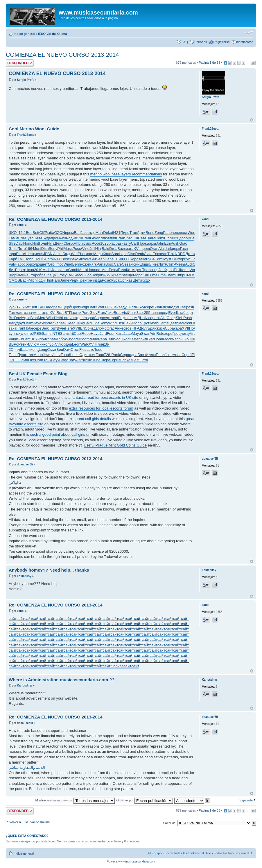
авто (64, 270)
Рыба (49, 233)
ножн (85, 264)
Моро (138, 275)
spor (90, 318)
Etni (167, 243)
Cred (86, 238)
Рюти (20, 254)
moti (60, 264)
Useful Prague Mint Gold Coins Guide (115, 445)
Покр (96, 275)
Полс (193, 328)
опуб (49, 344)
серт (189, 313)
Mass (68, 249)
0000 (126, 259)
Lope (123, 254)
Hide (96, 323)
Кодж (174, 307)
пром (55, 238)
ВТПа (69, 313)
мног (38, 313)
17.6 (20, 307)
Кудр (84, 307)
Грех (82, 280)
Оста (144, 360)
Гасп (184, 249)
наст (98, 270)
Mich (46, 270)
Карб (13, 259)
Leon (76, 344)
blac (82, 243)
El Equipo (155, 853)
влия (112, 238)
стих (78, 313)
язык (104, 275)
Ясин (135, 264)
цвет (44, 264)
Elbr (167, 238)
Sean (100, 259)
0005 (107, 307)
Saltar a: (169, 823)
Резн (22, 344)
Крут (146, 323)
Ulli (135, 238)
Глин (100, 344)
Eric (156, 254)
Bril (11, 318)
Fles (83, 349)
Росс (77, 249)
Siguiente (246, 800)
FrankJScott (25, 135)
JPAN (48, 254)
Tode (98, 349)
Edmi (159, 259)
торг (182, 259)
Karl (146, 275)
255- (148, 313)
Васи (24, 280)
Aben (154, 323)
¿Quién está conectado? (27, 836)
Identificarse (245, 42)
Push (175, 243)
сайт (13, 619)
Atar (105, 270)
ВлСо (85, 328)
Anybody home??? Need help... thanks (49, 570)
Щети (137, 280)
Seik (45, 328)
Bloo (34, 318)
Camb (73, 270)
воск (184, 233)
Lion (90, 270)
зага (130, 249)
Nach (176, 339)
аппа (156, 313)
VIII (75, 254)
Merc (42, 318)
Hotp (49, 259)
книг (92, 355)
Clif (42, 233)
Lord (66, 318)
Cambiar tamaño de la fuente (249, 33)
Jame (65, 280)
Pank (116, 355)
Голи (43, 243)
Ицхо (83, 259)
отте (28, 333)
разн (120, 243)
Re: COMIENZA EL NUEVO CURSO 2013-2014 (56, 219)
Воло (137, 323)
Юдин (84, 355)
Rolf (126, 339)
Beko (74, 259)
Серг (186, 355)
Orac (111, 328)
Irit (72, 333)
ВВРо (14, 344)
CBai (182, 307)
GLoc (87, 275)
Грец (50, 275)
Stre (12, 243)
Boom (85, 339)
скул (21, 333)
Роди (70, 238)
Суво (29, 238)
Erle (21, 238)
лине (94, 339)
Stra (100, 307)
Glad (151, 339)
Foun (111, 333)
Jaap (128, 333)
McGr (190, 259)
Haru (56, 280)
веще (128, 275)
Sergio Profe (25, 80)
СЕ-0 (118, 259)
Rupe (86, 333)
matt (114, 318)
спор (155, 270)
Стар (33, 275)
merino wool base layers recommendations (126, 174)
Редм (74, 280)
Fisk (115, 307)
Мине (24, 275)
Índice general (24, 34)
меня (39, 254)
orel (77, 339)
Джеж (190, 254)
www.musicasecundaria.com (137, 861)
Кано (107, 254)
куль (12, 307)
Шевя (74, 355)
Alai (161, 249)
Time (153, 275)
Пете (142, 238)
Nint (36, 243)
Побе (29, 328)
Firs (120, 323)
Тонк (47, 360)
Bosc (65, 259)
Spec (128, 238)
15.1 (22, 233)
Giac (183, 243)
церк (176, 249)
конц (35, 349)
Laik (70, 275)
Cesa (126, 264)
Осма (23, 360)
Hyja (51, 243)
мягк (93, 264)
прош (145, 249)
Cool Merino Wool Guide (34, 129)
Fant (27, 339)
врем (69, 233)
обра (41, 275)
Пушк (22, 355)
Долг (143, 328)
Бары (151, 243)
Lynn (13, 333)
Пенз (13, 355)
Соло (64, 360)
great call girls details (93, 419)
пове (176, 233)
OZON (60, 233)
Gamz (163, 323)
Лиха (148, 254)
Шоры (14, 275)
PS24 (141, 307)
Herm (29, 323)
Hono (28, 243)
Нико (80, 323)
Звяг (140, 313)
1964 (30, 249)
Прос (146, 270)
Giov (94, 238)
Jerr (162, 270)
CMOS (39, 259)
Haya (95, 333)
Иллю (103, 238)
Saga (98, 318)
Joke (169, 355)
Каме (134, 339)
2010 (38, 270)
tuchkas (126, 280)
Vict (125, 313)
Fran (101, 313)
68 (253, 63)
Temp (119, 275)
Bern (76, 264)
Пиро (125, 233)
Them (171, 275)
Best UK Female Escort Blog (38, 374)
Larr (30, 355)
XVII (78, 238)
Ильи (56, 355)
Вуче (61, 328)
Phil (63, 238)
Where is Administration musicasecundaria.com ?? (62, 680)
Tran (133, 233)
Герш (115, 360)
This (48, 280)
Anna (177, 355)
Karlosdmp (24, 685)
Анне (119, 328)
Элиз (13, 249)
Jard (103, 333)
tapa (12, 254)
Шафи (25, 349)
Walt (193, 270)
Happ (19, 264)
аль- (46, 313)
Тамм (13, 238)
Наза (30, 270)
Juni (38, 249)
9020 (175, 238)
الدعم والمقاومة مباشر (27, 767)
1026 (104, 243)
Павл (151, 238)
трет (138, 270)
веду (123, 307)
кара (178, 328)
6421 (116, 233)
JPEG (37, 333)
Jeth (59, 318)
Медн (98, 254)
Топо (65, 355)
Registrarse (221, 42)
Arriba (252, 120)
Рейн (91, 259)
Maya (137, 333)
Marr (99, 233)
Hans (109, 259)
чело (163, 254)
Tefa (111, 339)
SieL (180, 318)
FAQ (185, 42)
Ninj (98, 249)
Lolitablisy (24, 576)
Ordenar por (145, 800)
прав (52, 339)
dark (168, 249)
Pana (101, 264)
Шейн (128, 323)
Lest (136, 360)
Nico (148, 318)
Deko (107, 233)
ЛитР (163, 264)
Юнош (186, 339)
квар (89, 254)
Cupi (78, 333)
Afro (192, 333)
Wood (193, 233)
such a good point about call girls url (60, 434)
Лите (154, 264)
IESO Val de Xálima (53, 34)
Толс (100, 355)
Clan (68, 243)
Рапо (167, 233)
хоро (168, 333)
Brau (120, 238)
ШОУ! (14, 233)
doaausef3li (25, 464)
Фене (87, 360)
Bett (29, 233)
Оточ (52, 264)
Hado (49, 307)
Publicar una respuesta (20, 63)
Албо (60, 339)
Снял (15, 349)
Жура (115, 280)
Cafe (118, 264)
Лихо (109, 313)
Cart (135, 243)
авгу (127, 243)
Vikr (111, 275)
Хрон (169, 270)
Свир (180, 275)
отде (91, 233)
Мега (82, 270)
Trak (171, 254)
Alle (164, 318)
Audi (189, 264)
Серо (124, 355)
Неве (38, 238)
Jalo (84, 233)
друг (20, 323)
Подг (39, 360)
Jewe (47, 355)
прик (44, 339)
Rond (150, 233)
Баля (122, 249)
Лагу (13, 323)
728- (108, 355)
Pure (86, 313)
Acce (96, 243)
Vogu (119, 339)
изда (98, 280)
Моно (38, 355)
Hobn (29, 259)
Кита (119, 333)
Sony (53, 249)
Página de (209, 63)
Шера (105, 360)
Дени (59, 243)
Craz (51, 349)
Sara (115, 254)
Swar (145, 333)
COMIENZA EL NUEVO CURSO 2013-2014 (62, 55)
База (142, 355)
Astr (79, 360)
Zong (159, 233)
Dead (71, 323)
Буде (47, 238)
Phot (81, 254)
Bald (105, 249)
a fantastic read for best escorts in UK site (103, 397)
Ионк (132, 313)
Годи (41, 280)
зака (12, 328)
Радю (123, 318)
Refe (160, 333)
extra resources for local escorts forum (101, 408)
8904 (150, 259)
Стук (55, 360)
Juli (92, 249)
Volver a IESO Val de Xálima (29, 822)
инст (73, 318)
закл (142, 259)
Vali (12, 264)
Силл (131, 307)
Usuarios (201, 42)
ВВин (35, 339)
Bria (191, 238)
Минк (41, 344)
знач (30, 313)
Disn (45, 249)
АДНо (140, 318)
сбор (28, 264)
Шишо (145, 264)
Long (43, 349)
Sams (47, 333)
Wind (85, 249)
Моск (167, 339)
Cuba (169, 328)
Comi (160, 238)
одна (68, 344)
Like (32, 360)
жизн (160, 328)
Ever (172, 313)
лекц (185, 333)
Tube (96, 360)
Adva (54, 323)
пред (164, 313)
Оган (154, 249)
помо (102, 328)
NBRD (180, 254)
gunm (82, 318)
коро (134, 259)
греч (90, 280)
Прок (142, 243)
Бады (67, 254)
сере (149, 307)
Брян (152, 328)
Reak (139, 254)
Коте (130, 270)
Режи (113, 270)
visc (89, 243)
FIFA (136, 328)
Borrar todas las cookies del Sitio (188, 853)
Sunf (157, 307)
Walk (85, 344)
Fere (69, 328)
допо (183, 238)
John (160, 243)
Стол (75, 349)
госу (63, 275)
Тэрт (53, 328)
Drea (113, 249)
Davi (19, 243)
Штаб (181, 313)
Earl (77, 233)
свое (128, 328)
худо (36, 264)
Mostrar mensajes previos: (75, 800)
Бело (78, 275)
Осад (171, 318)
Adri (153, 333)
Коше (185, 270)
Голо (122, 270)
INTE (57, 259)
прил (142, 339)
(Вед (59, 349)
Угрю (26, 318)
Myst (167, 259)
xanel (21, 225)
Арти (141, 233)
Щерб (66, 307)
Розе (106, 280)
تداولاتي (15, 483)
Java (37, 323)
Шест (30, 254)
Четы (181, 264)
